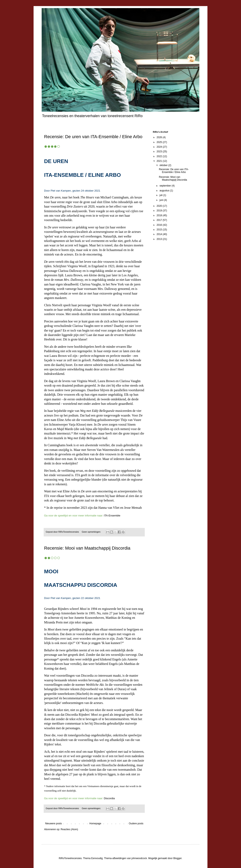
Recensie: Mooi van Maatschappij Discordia (87, 548)
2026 (160, 137)
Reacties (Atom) (69, 829)
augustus (165, 191)
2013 (160, 239)
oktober (164, 165)
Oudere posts (136, 823)
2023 (160, 152)
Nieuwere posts (53, 823)
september (166, 186)
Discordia (109, 798)
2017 (160, 220)
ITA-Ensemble (112, 516)
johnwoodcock (139, 858)
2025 (160, 142)
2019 (160, 211)
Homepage (95, 823)
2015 (160, 230)
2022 (160, 156)
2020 (160, 206)
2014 (160, 234)
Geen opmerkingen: (92, 532)
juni (162, 200)
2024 (160, 147)
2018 (160, 215)
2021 (160, 161)
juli (161, 195)
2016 (160, 225)
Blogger (177, 858)
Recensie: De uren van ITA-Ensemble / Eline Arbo (93, 137)
